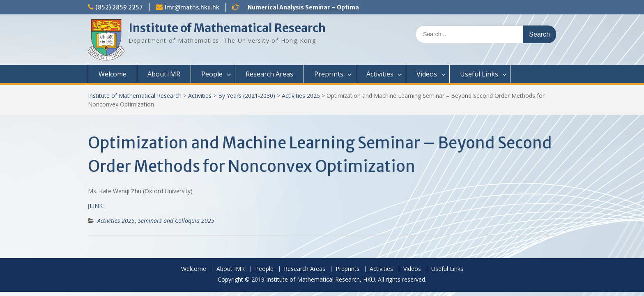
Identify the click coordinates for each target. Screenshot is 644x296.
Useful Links (479, 74)
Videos (427, 74)
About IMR (164, 74)
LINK (96, 206)
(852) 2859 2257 (119, 7)
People (212, 74)
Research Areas (269, 74)
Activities (380, 74)
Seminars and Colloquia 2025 (176, 221)
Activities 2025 (301, 96)
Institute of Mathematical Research (227, 28)
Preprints (329, 74)
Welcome (113, 74)
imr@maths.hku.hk (192, 7)
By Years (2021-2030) (247, 96)
